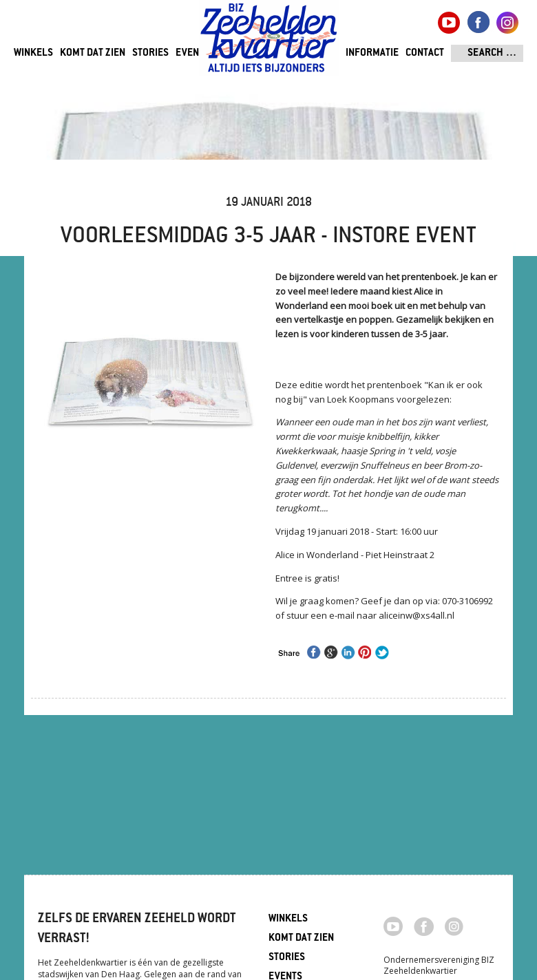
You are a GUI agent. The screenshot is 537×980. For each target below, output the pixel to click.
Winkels (33, 53)
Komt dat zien (93, 53)
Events (192, 53)
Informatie (372, 53)
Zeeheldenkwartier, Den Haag (269, 43)
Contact (425, 53)
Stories (150, 53)
